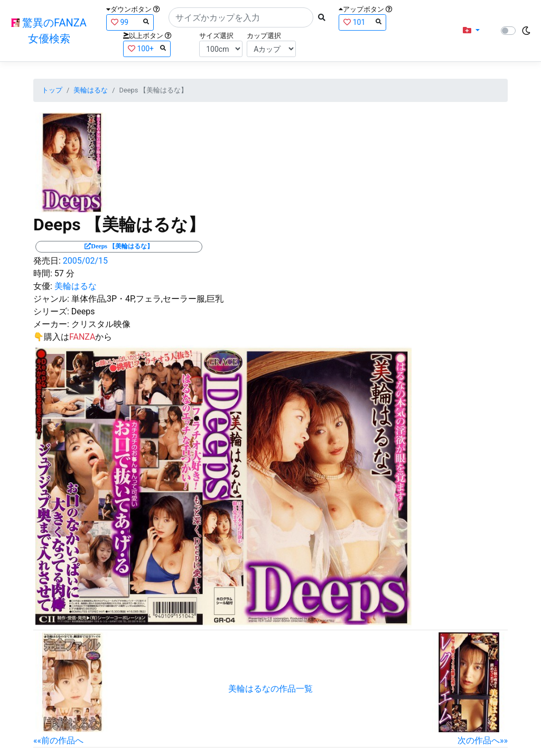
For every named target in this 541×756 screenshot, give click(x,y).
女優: (43, 286)
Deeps (83, 311)
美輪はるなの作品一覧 (270, 689)
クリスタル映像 (101, 324)
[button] (471, 31)
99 (130, 22)
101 (362, 22)
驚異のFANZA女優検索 (49, 31)
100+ (147, 48)
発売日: (47, 261)
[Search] (241, 17)
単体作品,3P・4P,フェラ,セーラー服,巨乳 (147, 299)
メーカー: (51, 324)
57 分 (64, 273)
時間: (43, 273)
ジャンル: (51, 299)
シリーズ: (51, 311)
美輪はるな (91, 90)
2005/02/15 (85, 261)
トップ (52, 90)
